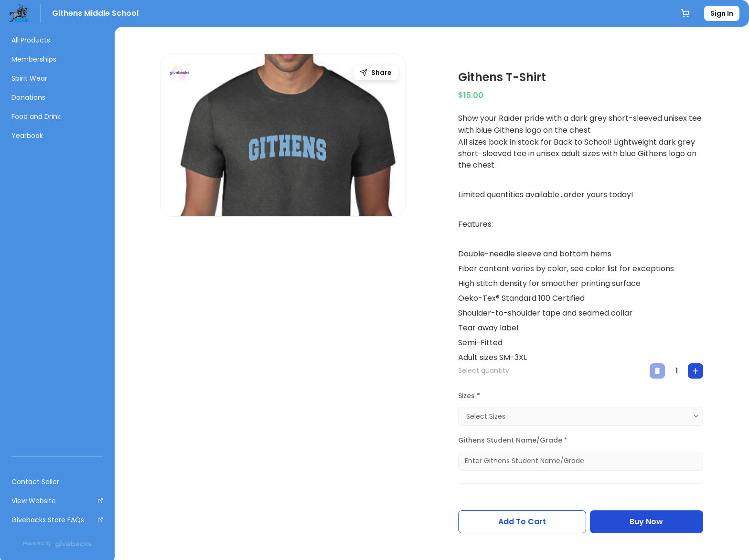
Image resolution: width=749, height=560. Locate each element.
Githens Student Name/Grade (513, 440)
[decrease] (657, 371)
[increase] (695, 371)
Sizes (469, 396)
